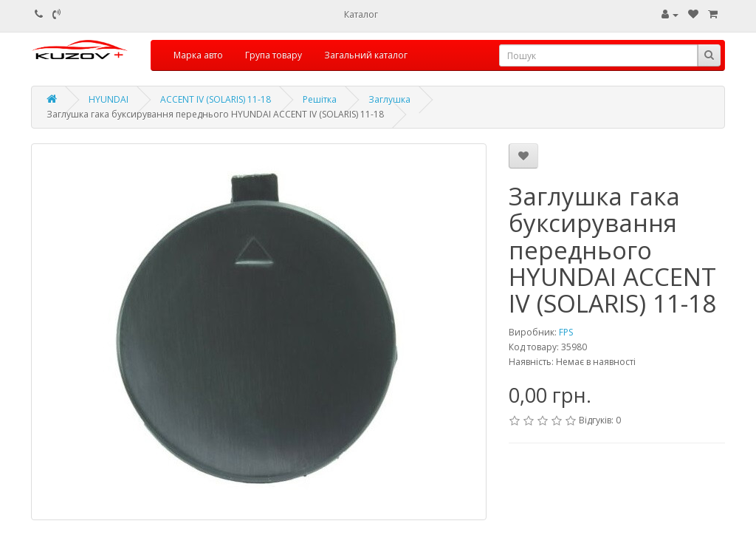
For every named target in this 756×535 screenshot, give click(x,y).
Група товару (274, 55)
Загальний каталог (366, 55)
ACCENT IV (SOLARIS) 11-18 (216, 99)
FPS (566, 332)
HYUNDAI (109, 99)
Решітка (320, 99)
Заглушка (389, 99)
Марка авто (198, 55)
